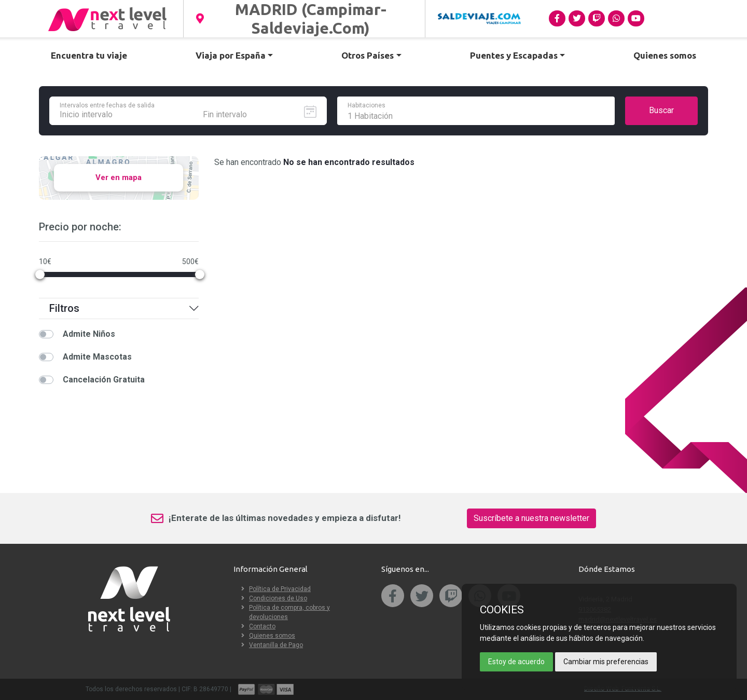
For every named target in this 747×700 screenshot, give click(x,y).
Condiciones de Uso (278, 598)
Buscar (661, 110)
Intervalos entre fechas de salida (107, 105)
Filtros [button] (124, 308)
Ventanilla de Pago (276, 645)
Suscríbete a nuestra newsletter (531, 518)
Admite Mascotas (97, 357)
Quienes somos (272, 636)
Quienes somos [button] (665, 55)
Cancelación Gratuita (104, 380)
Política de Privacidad (280, 589)
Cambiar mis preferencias (606, 662)
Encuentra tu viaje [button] (89, 55)
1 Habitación (370, 116)
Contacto (262, 626)
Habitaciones (366, 105)
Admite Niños (89, 334)
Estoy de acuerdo (516, 662)
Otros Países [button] (368, 55)
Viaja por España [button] (231, 55)
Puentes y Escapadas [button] (514, 55)
